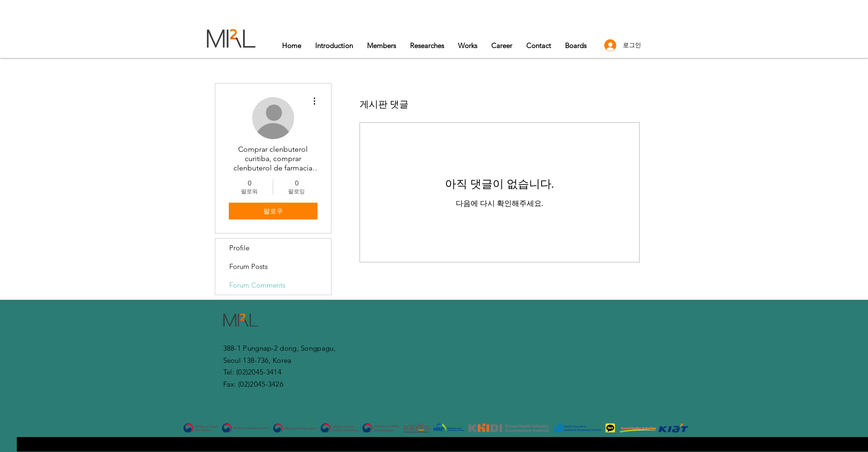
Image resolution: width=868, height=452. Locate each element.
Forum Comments (257, 285)
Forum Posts (248, 266)
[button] (468, 46)
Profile (239, 248)
